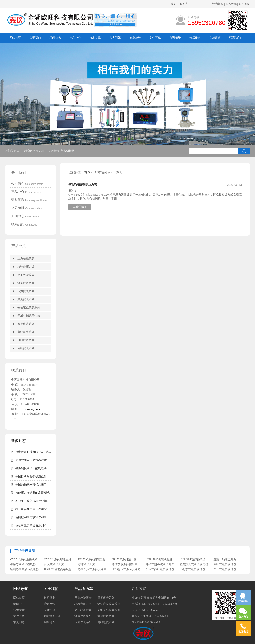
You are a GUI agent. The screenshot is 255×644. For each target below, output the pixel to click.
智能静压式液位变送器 (24, 569)
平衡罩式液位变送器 (192, 569)
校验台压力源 (26, 267)
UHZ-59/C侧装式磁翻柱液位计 (161, 559)
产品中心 (75, 38)
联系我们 (235, 38)
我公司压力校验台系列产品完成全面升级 (33, 525)
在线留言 (215, 38)
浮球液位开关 (86, 564)
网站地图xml (52, 616)
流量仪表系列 (26, 283)
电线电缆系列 (26, 332)
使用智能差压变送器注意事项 (33, 460)
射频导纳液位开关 (225, 559)
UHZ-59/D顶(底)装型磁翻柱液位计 (195, 559)
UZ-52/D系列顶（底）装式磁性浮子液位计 (127, 559)
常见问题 (115, 38)
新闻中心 (18, 216)
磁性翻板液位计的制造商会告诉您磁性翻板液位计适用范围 (33, 468)
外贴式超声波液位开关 (160, 564)
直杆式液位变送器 (225, 564)
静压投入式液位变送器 (92, 569)
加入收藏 (231, 4)
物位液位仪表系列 (29, 308)
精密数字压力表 (35, 151)
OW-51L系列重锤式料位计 (26, 559)
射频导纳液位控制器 (23, 564)
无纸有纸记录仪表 (29, 316)
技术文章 (95, 38)
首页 (87, 172)
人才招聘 (50, 610)
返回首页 (244, 4)
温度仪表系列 (26, 299)
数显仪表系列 (26, 324)
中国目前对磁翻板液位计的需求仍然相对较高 (33, 476)
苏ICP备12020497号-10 (146, 622)
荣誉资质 (18, 200)
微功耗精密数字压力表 (83, 185)
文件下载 (155, 38)
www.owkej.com (30, 409)
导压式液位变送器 (225, 569)
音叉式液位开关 (54, 564)
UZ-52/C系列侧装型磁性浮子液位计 (93, 559)
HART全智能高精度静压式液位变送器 (59, 569)
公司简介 (18, 183)
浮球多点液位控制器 (125, 564)
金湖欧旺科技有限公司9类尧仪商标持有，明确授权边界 (33, 452)
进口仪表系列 (26, 340)
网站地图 (50, 622)
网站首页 (15, 38)
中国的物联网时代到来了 (31, 485)
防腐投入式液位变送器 (194, 564)
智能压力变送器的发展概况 (32, 493)
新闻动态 (55, 38)
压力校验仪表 (26, 259)
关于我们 (35, 38)
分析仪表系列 (26, 348)
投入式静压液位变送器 (160, 569)
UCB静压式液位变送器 (126, 569)
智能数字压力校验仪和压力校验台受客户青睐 (33, 517)
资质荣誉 (135, 38)
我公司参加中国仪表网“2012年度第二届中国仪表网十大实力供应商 (33, 509)
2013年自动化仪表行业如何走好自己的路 (33, 501)
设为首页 (218, 4)
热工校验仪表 (26, 275)
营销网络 (50, 604)
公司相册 (175, 38)
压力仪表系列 (26, 291)
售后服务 (195, 38)
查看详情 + (79, 207)
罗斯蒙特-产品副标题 (61, 151)
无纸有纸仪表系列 (109, 610)
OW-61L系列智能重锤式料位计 (59, 559)
